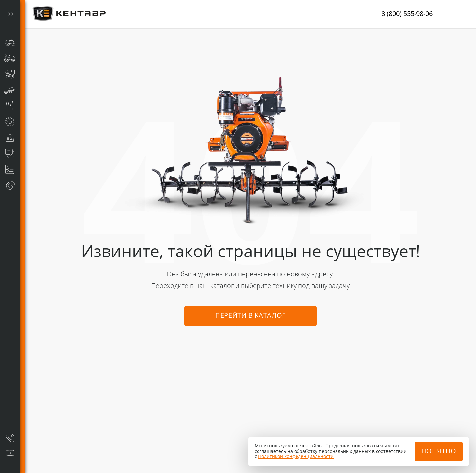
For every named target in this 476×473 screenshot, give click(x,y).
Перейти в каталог (250, 316)
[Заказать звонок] (10, 438)
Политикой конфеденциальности (296, 457)
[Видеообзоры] (10, 453)
